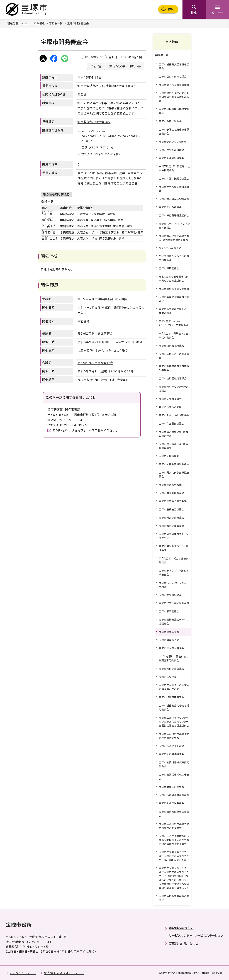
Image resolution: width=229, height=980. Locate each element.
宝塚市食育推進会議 (170, 121)
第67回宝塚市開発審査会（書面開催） (103, 299)
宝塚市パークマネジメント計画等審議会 (174, 226)
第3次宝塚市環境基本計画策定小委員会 (174, 336)
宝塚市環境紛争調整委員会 (174, 289)
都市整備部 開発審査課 (94, 122)
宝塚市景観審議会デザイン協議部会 (174, 622)
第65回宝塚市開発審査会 (95, 363)
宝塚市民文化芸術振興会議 (174, 603)
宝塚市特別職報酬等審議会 (174, 795)
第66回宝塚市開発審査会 (95, 334)
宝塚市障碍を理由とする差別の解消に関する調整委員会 (174, 97)
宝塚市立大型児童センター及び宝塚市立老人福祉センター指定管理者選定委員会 (174, 856)
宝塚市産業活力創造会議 (173, 501)
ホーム (26, 23)
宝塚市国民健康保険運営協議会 (174, 111)
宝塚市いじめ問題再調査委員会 (174, 898)
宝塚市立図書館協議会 (172, 423)
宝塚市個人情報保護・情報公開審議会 (173, 446)
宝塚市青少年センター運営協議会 (174, 389)
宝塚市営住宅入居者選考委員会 (174, 66)
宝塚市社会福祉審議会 (172, 158)
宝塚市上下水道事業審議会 (174, 85)
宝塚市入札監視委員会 (172, 803)
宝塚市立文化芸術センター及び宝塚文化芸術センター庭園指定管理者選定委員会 (174, 722)
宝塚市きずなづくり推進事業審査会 (174, 573)
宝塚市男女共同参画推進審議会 (174, 475)
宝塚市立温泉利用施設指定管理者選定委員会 (174, 736)
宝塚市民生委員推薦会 (172, 150)
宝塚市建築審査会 (169, 640)
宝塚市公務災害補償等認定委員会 (174, 764)
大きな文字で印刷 (122, 66)
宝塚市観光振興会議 (170, 595)
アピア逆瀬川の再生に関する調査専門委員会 (174, 659)
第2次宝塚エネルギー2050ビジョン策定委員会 (174, 323)
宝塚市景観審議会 (169, 611)
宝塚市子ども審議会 (170, 207)
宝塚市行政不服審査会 (172, 697)
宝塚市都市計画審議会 (172, 526)
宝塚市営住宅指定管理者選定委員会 (174, 708)
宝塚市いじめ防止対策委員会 (174, 356)
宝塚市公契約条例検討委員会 (174, 814)
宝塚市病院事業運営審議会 (174, 199)
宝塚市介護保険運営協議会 (174, 179)
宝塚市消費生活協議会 (172, 510)
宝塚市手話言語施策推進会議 (174, 189)
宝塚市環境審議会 (169, 268)
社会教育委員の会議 (170, 407)
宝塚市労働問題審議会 (172, 493)
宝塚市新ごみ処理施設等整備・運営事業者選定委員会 (174, 238)
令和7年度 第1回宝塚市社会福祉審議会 (174, 168)
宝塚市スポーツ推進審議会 (174, 415)
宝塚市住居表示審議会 (172, 648)
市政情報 (39, 23)
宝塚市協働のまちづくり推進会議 (174, 548)
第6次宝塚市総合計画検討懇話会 (174, 560)
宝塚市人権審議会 (169, 456)
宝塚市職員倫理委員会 (172, 787)
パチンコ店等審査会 (170, 248)
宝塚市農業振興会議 (170, 485)
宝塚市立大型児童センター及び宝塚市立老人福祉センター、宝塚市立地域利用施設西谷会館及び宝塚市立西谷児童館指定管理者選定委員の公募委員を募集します (174, 878)
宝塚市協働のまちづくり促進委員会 (174, 536)
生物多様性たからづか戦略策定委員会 (174, 258)
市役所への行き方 (181, 928)
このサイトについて (23, 973)
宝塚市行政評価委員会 (172, 746)
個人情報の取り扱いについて (64, 973)
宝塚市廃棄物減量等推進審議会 (174, 299)
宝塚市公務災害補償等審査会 (174, 777)
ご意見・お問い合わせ (184, 943)
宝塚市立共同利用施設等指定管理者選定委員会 (174, 826)
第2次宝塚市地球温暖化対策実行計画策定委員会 (174, 279)
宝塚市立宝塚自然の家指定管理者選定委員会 (174, 687)
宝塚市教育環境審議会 (172, 346)
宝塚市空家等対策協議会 (173, 77)
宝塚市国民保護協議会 (172, 669)
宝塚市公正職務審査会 (172, 754)
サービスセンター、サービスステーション (196, 936)
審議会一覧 (56, 23)
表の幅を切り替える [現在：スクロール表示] (56, 194)
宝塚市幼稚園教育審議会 (173, 378)
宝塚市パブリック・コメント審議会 (174, 585)
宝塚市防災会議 (168, 677)
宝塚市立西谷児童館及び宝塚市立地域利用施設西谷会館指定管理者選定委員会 (174, 840)
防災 (171, 9)
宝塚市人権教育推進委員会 (174, 464)
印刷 (93, 66)
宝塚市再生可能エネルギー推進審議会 (174, 311)
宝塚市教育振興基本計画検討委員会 (174, 368)
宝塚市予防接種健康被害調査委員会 (174, 132)
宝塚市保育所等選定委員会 (174, 216)
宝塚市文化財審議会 (170, 399)
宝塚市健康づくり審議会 (172, 142)
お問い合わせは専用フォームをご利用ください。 (85, 430)
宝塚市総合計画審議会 (172, 518)
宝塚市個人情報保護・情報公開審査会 (173, 434)
